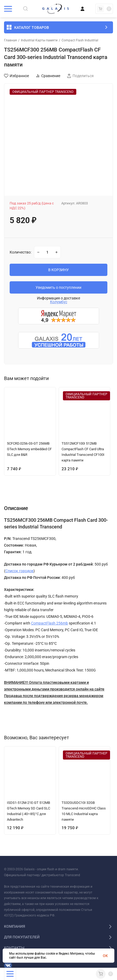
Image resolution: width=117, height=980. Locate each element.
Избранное (16, 76)
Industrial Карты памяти (39, 40)
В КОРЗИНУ (59, 270)
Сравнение (48, 76)
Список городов (19, 571)
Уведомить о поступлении (59, 287)
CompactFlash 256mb (50, 623)
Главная (10, 40)
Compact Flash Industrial (80, 40)
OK (105, 956)
